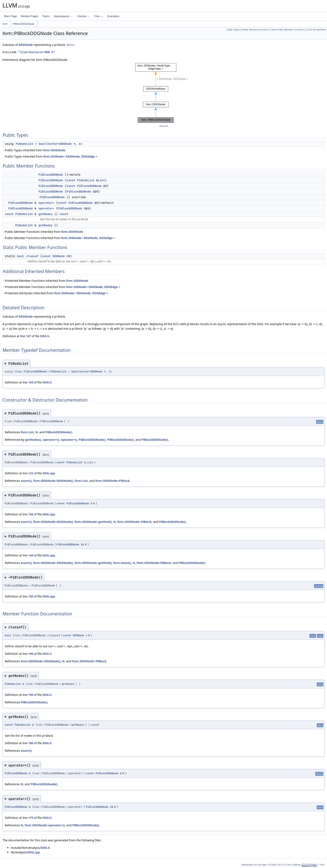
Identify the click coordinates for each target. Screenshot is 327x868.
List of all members (316, 30)
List (102, 180)
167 (28, 336)
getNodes (46, 214)
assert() (26, 481)
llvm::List (27, 432)
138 (31, 514)
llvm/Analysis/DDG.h (37, 52)
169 (31, 382)
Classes (83, 16)
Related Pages (30, 16)
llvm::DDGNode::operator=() (45, 825)
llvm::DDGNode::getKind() (93, 522)
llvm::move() (122, 563)
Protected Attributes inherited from (55, 293)
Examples (113, 16)
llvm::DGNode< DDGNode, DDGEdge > (70, 156)
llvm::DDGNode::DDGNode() (53, 481)
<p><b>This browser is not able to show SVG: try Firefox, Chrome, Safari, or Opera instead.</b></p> (164, 93)
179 (31, 818)
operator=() (51, 440)
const (71, 180)
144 (31, 555)
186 (31, 743)
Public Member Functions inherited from (43, 232)
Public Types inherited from (34, 150)
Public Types (233, 30)
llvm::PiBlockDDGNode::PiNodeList (40, 371)
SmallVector (48, 144)
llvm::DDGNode (54, 150)
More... (71, 45)
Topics (46, 16)
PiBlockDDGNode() (59, 432)
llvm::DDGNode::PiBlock (113, 481)
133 (31, 473)
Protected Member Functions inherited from (45, 281)
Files (99, 16)
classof (32, 256)
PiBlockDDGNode (23, 24)
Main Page (10, 16)
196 (31, 654)
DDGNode (26, 45)
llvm (5, 24)
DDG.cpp (49, 473)
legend (163, 126)
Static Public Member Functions (287, 30)
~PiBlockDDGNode (52, 197)
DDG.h (45, 336)
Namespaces (63, 16)
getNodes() (33, 440)
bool (21, 256)
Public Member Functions (255, 30)
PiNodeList (24, 144)
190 (31, 695)
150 (31, 596)
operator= (47, 203)
